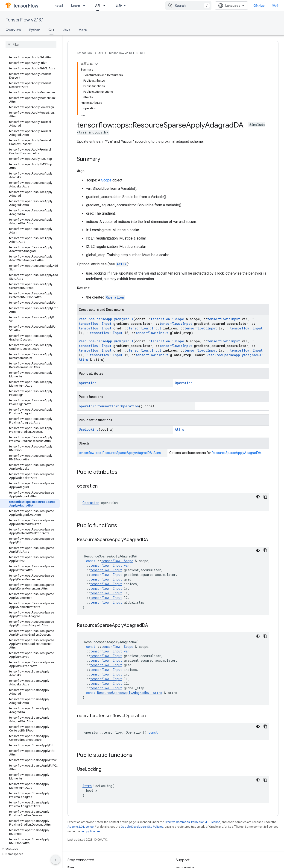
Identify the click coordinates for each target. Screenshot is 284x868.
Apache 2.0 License (81, 827)
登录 (275, 6)
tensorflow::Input (224, 319)
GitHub (259, 6)
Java (67, 30)
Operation (115, 297)
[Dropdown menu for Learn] (85, 6)
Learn (76, 6)
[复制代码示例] (265, 497)
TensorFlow (85, 53)
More (83, 30)
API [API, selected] (98, 6)
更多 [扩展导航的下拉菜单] (119, 6)
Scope (106, 180)
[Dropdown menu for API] (106, 6)
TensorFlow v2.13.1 (25, 20)
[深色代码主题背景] (258, 497)
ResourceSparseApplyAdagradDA (106, 319)
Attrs (122, 264)
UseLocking (89, 429)
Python (35, 30)
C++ (143, 53)
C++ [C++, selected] (51, 30)
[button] (30, 849)
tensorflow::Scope (167, 319)
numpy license (90, 831)
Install (58, 6)
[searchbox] (31, 44)
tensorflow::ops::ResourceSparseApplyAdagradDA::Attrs (120, 453)
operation (88, 383)
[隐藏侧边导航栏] (56, 860)
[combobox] (188, 6)
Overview (13, 30)
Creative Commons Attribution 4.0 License (192, 822)
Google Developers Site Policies (142, 827)
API (101, 53)
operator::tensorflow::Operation (109, 406)
